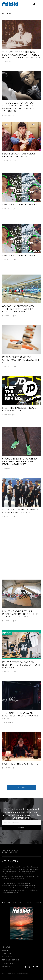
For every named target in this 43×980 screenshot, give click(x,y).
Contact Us (7, 950)
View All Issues (34, 902)
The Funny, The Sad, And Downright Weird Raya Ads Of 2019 (20, 716)
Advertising (7, 957)
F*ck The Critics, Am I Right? (20, 764)
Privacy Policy (9, 963)
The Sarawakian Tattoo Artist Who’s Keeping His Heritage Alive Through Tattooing (18, 107)
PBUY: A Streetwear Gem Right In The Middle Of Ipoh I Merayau (21, 665)
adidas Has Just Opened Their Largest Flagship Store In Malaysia (18, 309)
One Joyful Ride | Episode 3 (20, 255)
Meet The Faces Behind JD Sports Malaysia (19, 409)
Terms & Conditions (11, 960)
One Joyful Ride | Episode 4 (20, 205)
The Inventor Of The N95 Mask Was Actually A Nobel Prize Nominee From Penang (21, 55)
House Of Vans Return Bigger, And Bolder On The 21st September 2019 (20, 614)
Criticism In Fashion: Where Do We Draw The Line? (20, 511)
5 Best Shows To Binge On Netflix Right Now (19, 155)
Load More (21, 788)
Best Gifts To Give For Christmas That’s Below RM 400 (20, 360)
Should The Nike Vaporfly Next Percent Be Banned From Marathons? (20, 461)
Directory (7, 953)
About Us (6, 947)
